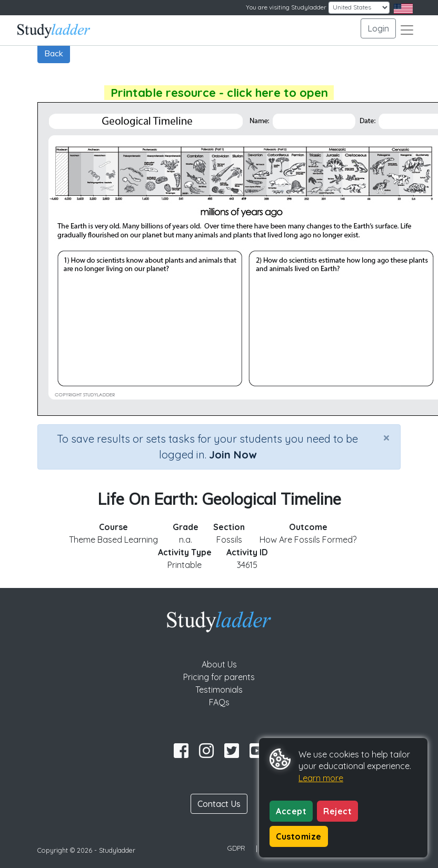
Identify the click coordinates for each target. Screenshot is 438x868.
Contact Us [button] (219, 804)
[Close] (386, 437)
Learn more (321, 778)
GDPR (236, 848)
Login (378, 28)
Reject (337, 811)
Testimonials (219, 690)
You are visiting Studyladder (286, 7)
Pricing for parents (219, 677)
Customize (299, 836)
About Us (219, 664)
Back (54, 53)
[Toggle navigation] (407, 30)
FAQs (219, 702)
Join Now (233, 455)
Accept (291, 811)
